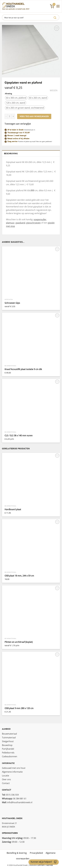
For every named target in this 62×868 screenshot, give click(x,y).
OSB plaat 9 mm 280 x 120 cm (19, 708)
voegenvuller (40, 219)
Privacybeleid (36, 853)
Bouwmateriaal (9, 734)
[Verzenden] (55, 17)
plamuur (10, 223)
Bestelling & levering (17, 853)
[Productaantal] (10, 116)
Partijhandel (8, 749)
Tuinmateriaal (9, 738)
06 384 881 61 (14, 799)
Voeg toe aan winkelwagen (34, 116)
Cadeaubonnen (10, 756)
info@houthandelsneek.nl (17, 802)
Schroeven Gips (12, 303)
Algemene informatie (12, 772)
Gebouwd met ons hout (14, 768)
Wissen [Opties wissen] (54, 91)
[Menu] (58, 6)
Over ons (6, 779)
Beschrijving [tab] (11, 153)
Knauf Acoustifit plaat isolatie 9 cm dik (23, 369)
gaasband (20, 223)
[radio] (16, 98)
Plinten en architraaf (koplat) (19, 642)
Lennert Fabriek (45, 865)
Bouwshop (7, 745)
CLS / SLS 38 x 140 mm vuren (19, 436)
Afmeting (8, 94)
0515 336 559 (10, 795)
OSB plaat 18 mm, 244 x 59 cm (19, 576)
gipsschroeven (33, 223)
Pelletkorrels (8, 753)
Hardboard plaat (13, 509)
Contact (6, 783)
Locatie (5, 776)
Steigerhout (8, 741)
